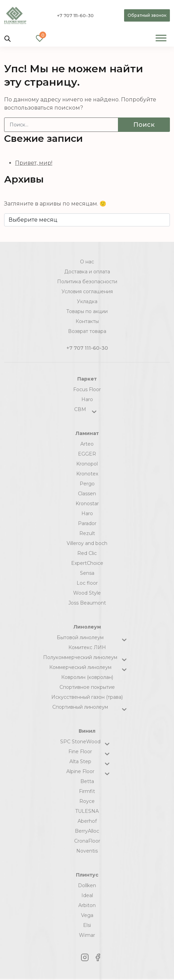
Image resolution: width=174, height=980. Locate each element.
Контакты (87, 321)
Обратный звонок (147, 15)
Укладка (87, 301)
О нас (87, 262)
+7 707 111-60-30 (75, 15)
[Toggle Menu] (161, 38)
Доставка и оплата (87, 272)
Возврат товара (87, 331)
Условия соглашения (87, 291)
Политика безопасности (87, 282)
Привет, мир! (34, 163)
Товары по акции (87, 311)
